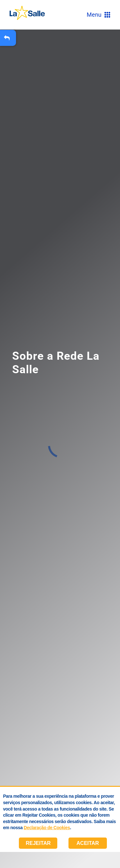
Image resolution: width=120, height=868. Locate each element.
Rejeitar (38, 843)
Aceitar (88, 843)
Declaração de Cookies (47, 828)
